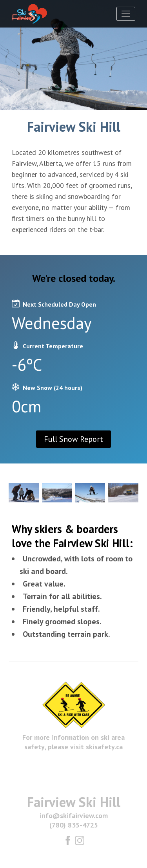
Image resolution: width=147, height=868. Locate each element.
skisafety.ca (104, 747)
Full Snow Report (73, 439)
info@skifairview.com (74, 816)
